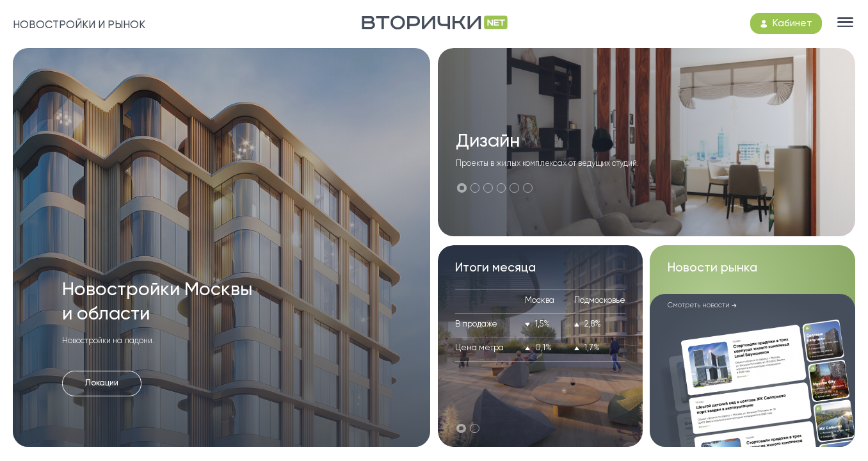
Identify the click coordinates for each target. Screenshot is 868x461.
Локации (102, 383)
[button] (462, 188)
